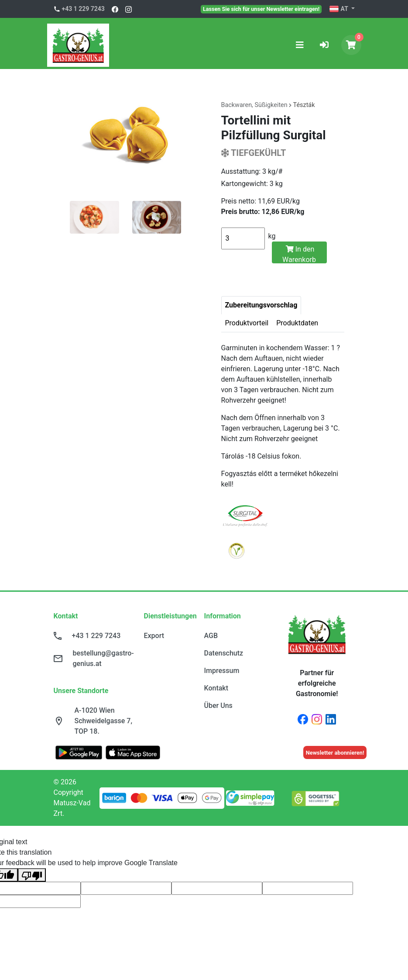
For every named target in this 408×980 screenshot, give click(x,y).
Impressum (222, 671)
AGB (211, 636)
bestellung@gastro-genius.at (103, 658)
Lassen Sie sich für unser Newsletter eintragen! (261, 9)
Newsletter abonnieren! (335, 753)
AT (339, 9)
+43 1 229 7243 (83, 9)
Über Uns (218, 706)
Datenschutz (224, 653)
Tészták (304, 105)
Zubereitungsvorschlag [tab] (261, 305)
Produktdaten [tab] (297, 323)
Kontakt (216, 688)
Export (154, 636)
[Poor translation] (32, 875)
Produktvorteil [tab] (247, 323)
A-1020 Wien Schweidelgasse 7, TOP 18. (104, 721)
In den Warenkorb (299, 254)
